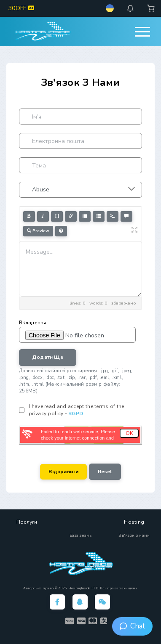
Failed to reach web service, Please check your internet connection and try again (78, 438)
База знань (80, 535)
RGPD (76, 413)
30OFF (21, 8)
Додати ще (48, 357)
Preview (38, 231)
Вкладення (33, 323)
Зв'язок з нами (134, 535)
